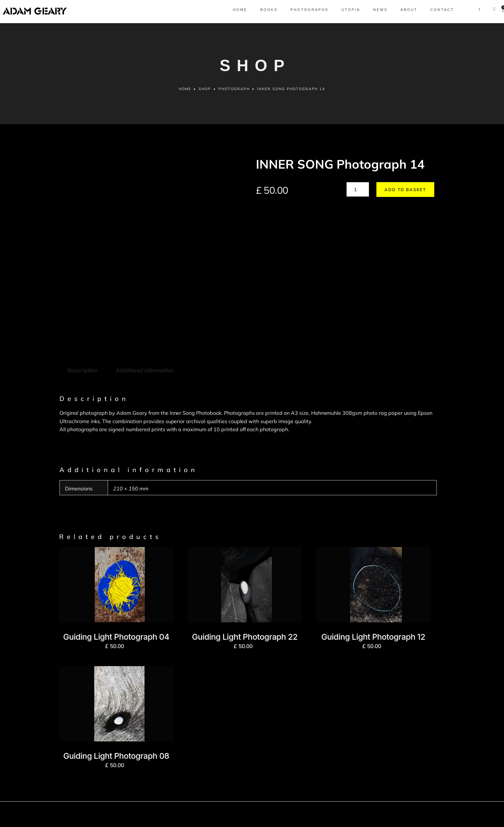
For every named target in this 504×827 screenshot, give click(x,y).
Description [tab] (82, 311)
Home (185, 91)
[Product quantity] (358, 192)
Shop (205, 91)
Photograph (234, 91)
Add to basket (402, 192)
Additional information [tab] (144, 311)
